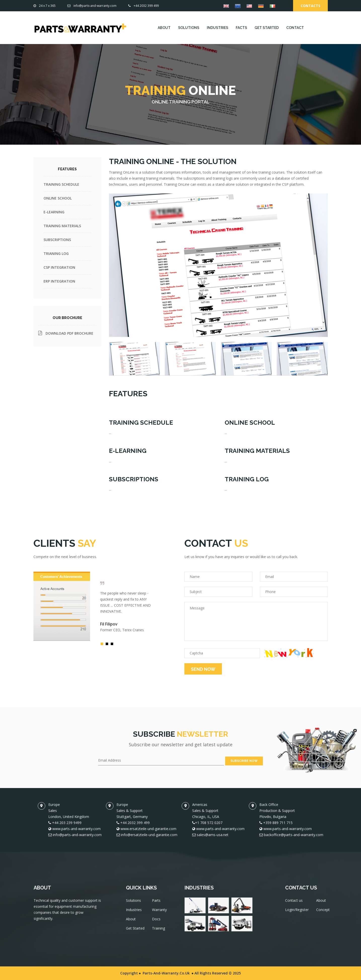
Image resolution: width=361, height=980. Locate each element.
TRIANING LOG (56, 253)
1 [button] (103, 645)
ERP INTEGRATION (59, 281)
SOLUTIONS (189, 28)
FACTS (241, 28)
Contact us (294, 904)
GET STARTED (267, 28)
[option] (93, 606)
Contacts (310, 6)
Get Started (137, 930)
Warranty (159, 913)
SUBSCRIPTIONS (57, 240)
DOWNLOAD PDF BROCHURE (66, 333)
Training (158, 930)
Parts (156, 904)
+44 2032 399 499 (144, 6)
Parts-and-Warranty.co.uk (166, 973)
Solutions (135, 904)
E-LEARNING (54, 212)
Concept (322, 912)
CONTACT (295, 28)
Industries (135, 913)
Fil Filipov (109, 624)
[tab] (134, 359)
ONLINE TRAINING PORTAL (181, 102)
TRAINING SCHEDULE (61, 184)
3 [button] (113, 645)
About (133, 921)
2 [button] (108, 645)
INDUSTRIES (217, 28)
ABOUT (164, 28)
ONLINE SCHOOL (58, 198)
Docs (156, 921)
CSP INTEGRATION (59, 267)
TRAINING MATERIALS (62, 226)
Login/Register (297, 912)
